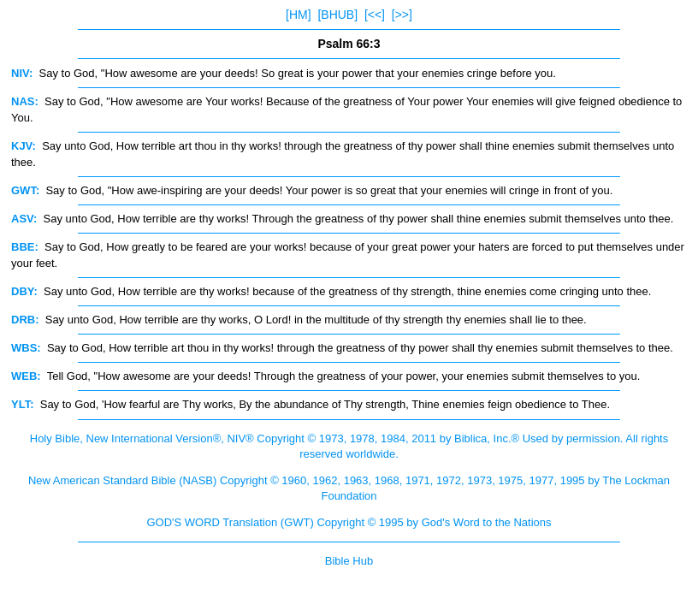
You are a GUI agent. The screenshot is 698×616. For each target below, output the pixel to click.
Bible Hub (349, 561)
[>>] (402, 15)
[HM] (299, 15)
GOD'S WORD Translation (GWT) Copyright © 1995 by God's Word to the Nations (349, 522)
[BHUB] (337, 15)
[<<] (375, 15)
